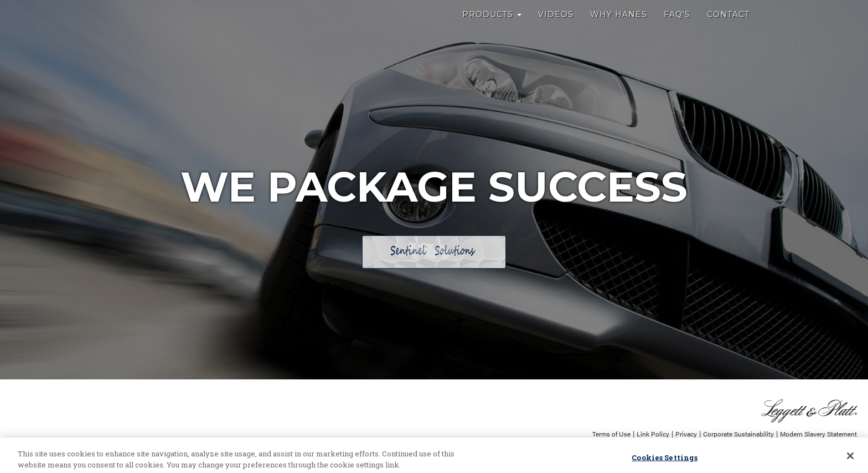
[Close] (850, 459)
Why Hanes (619, 28)
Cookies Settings (665, 460)
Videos (556, 28)
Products (492, 28)
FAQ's (677, 28)
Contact (728, 28)
